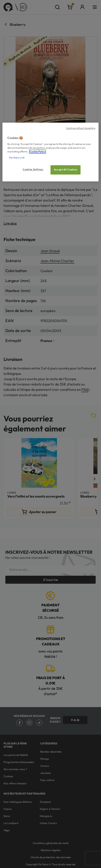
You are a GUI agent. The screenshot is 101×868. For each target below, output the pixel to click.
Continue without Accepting (81, 128)
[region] (50, 152)
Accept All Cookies (66, 170)
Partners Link (17, 158)
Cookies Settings (33, 170)
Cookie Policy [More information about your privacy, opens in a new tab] (37, 152)
